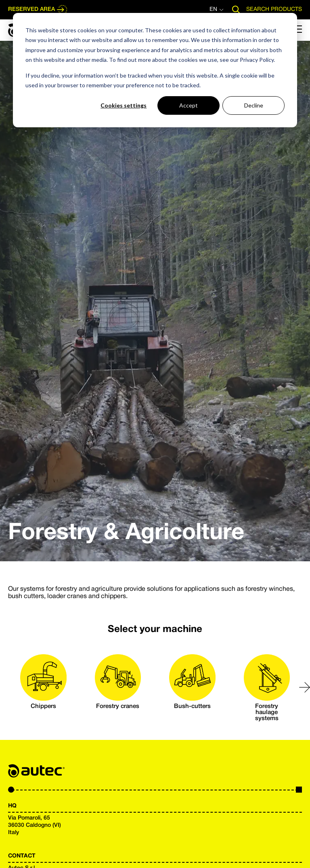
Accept (189, 105)
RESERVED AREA (38, 10)
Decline (254, 105)
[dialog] (155, 70)
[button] (305, 687)
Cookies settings (124, 105)
